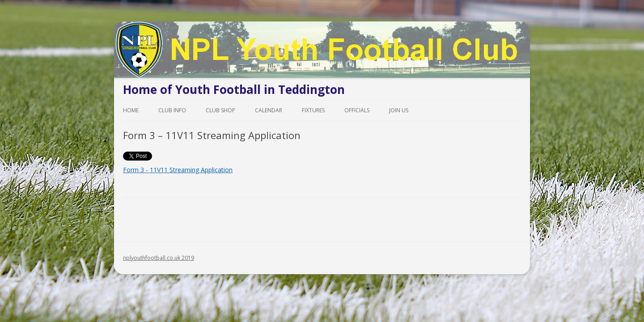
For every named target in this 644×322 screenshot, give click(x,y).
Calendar (269, 110)
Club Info (172, 110)
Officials (357, 110)
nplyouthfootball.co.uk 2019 (159, 258)
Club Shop (220, 110)
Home (131, 110)
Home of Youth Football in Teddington (234, 89)
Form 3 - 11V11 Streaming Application (178, 170)
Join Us (399, 110)
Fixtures (313, 110)
